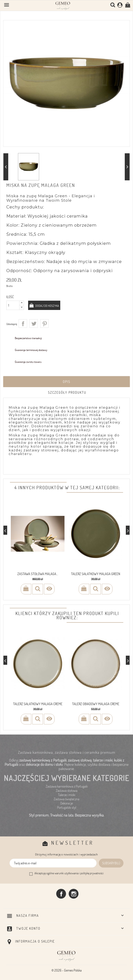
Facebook (61, 894)
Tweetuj (34, 323)
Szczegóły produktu (67, 392)
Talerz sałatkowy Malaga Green (96, 574)
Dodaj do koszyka (47, 306)
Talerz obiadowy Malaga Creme (96, 704)
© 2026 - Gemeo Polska (66, 970)
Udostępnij (23, 323)
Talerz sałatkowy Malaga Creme (38, 704)
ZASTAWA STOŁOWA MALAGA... (38, 574)
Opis (67, 382)
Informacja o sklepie (35, 941)
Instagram (74, 894)
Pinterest (44, 323)
